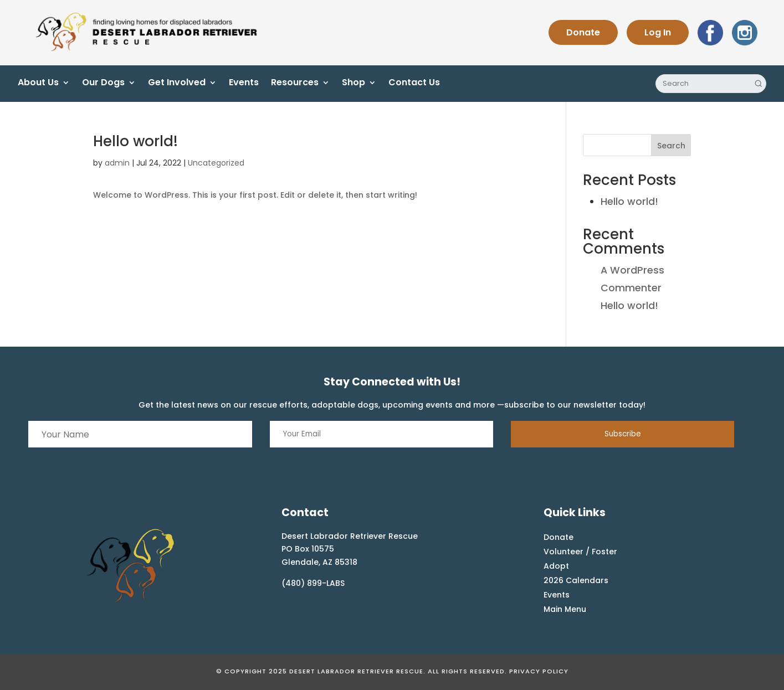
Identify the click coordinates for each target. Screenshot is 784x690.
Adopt (556, 566)
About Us (38, 84)
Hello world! (135, 141)
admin (117, 163)
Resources (295, 84)
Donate (583, 32)
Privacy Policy (539, 671)
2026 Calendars (576, 580)
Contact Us (414, 84)
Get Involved (177, 84)
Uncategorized (216, 163)
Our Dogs (103, 84)
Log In (658, 32)
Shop (353, 84)
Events (244, 84)
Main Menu (565, 609)
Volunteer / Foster (580, 552)
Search (671, 146)
